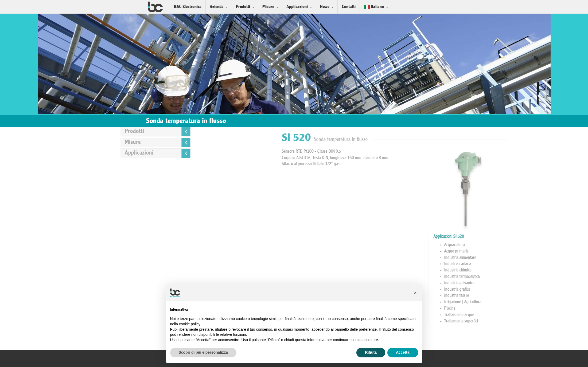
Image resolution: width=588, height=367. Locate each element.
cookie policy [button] (190, 324)
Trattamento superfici (533, 321)
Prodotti (243, 7)
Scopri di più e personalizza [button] (203, 352)
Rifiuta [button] (371, 352)
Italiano (374, 7)
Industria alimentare (532, 258)
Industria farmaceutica (534, 277)
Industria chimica (530, 270)
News (325, 7)
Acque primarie (529, 251)
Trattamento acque (531, 315)
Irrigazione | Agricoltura (535, 302)
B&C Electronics (188, 7)
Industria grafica (529, 290)
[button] (415, 293)
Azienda (217, 7)
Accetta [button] (403, 352)
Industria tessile (529, 296)
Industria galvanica (531, 283)
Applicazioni (297, 7)
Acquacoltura (527, 245)
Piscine (522, 309)
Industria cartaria (530, 264)
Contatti (349, 7)
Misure (268, 7)
